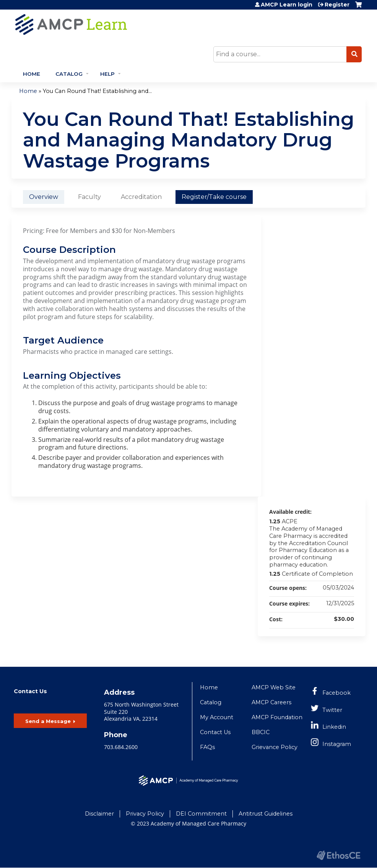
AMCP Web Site (274, 687)
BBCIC (261, 732)
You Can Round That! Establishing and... (97, 91)
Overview (44, 197)
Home (32, 74)
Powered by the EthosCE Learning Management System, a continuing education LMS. (338, 855)
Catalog (69, 74)
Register (337, 5)
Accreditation (141, 197)
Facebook (336, 693)
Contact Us (215, 732)
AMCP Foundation (277, 717)
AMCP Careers (271, 702)
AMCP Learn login (287, 5)
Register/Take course (214, 197)
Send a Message (48, 721)
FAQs (207, 747)
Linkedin (334, 727)
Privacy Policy (145, 814)
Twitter (332, 710)
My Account (217, 717)
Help (107, 74)
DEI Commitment (201, 814)
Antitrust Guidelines (266, 814)
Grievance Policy (275, 747)
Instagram (337, 744)
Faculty (89, 197)
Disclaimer (99, 814)
